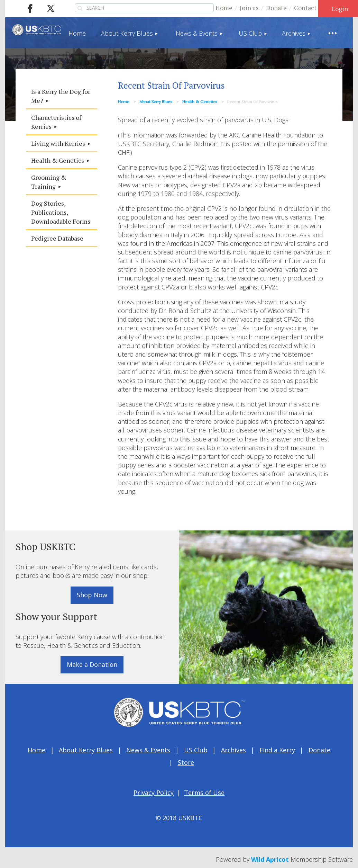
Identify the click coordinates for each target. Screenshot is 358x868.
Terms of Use (204, 793)
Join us (249, 8)
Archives (233, 750)
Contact (305, 8)
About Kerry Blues (156, 102)
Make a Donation (92, 664)
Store (186, 762)
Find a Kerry (277, 750)
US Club (196, 750)
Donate (276, 8)
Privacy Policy (154, 793)
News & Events (148, 750)
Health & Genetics (200, 102)
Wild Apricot (270, 859)
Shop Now (92, 595)
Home (224, 8)
